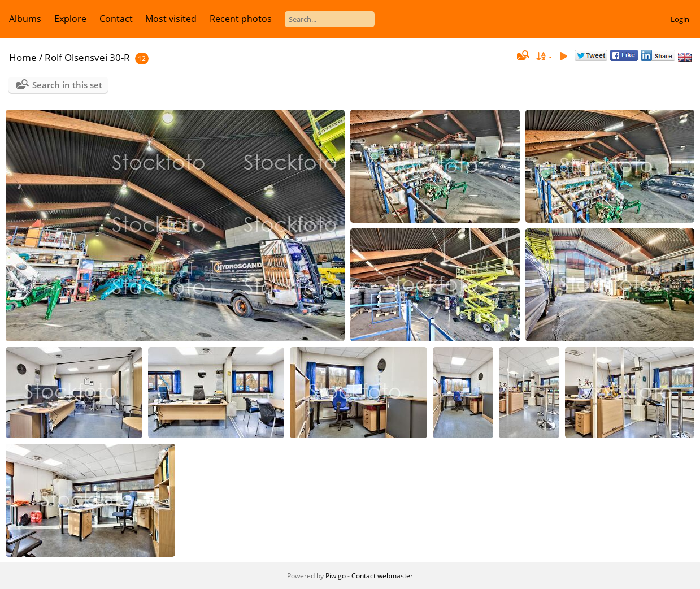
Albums (25, 19)
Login (680, 19)
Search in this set (67, 85)
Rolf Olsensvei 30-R (87, 57)
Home (23, 57)
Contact (116, 19)
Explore (70, 19)
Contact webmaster (382, 576)
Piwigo (336, 576)
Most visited (171, 19)
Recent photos (241, 19)
